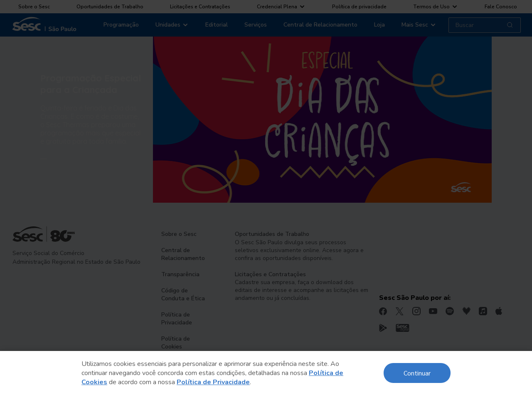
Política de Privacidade (213, 382)
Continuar (417, 373)
